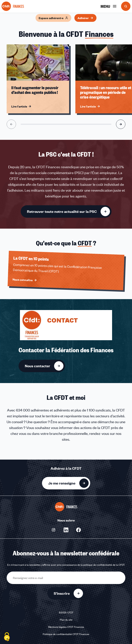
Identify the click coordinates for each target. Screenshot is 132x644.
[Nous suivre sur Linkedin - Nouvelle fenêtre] (66, 530)
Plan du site (66, 620)
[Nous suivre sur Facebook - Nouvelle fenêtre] (78, 530)
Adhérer (85, 18)
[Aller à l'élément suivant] (121, 124)
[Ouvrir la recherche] (126, 6)
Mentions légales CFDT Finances (66, 627)
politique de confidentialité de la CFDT (104, 565)
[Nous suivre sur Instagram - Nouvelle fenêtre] (54, 530)
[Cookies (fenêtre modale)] (7, 637)
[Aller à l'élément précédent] (11, 124)
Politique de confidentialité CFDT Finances (66, 634)
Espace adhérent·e (53, 18)
